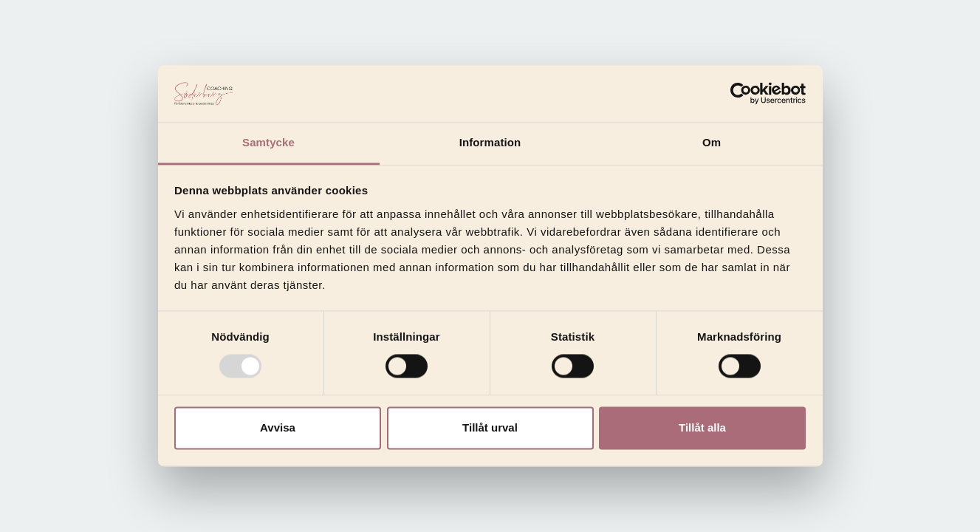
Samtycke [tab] (268, 142)
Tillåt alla (702, 427)
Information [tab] (490, 142)
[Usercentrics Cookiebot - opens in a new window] (741, 94)
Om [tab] (712, 142)
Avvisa (278, 427)
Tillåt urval (490, 427)
